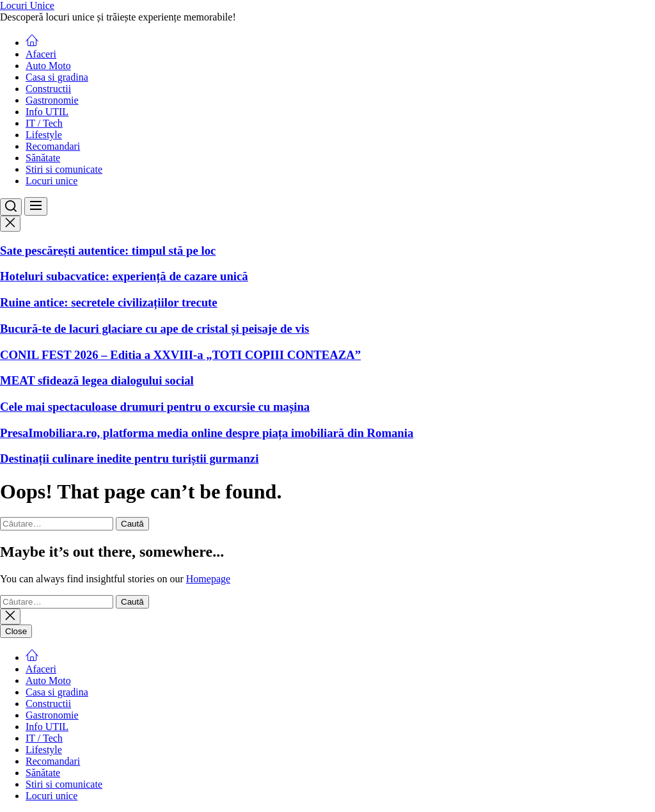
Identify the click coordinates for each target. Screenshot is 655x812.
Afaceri (41, 54)
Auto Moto (48, 66)
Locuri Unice (27, 5)
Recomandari (53, 146)
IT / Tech (44, 123)
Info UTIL (47, 112)
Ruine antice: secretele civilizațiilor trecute (109, 302)
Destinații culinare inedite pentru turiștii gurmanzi (129, 458)
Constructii (48, 89)
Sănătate (43, 158)
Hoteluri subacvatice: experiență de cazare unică (124, 276)
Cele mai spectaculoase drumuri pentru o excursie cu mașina (155, 407)
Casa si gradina (57, 77)
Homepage (208, 579)
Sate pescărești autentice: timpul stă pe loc (108, 251)
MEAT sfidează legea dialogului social (97, 380)
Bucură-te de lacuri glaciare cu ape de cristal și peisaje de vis (154, 329)
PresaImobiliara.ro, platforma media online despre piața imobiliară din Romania (207, 433)
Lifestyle (44, 135)
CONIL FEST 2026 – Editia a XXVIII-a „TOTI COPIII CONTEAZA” (180, 355)
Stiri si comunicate (64, 169)
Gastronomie (52, 100)
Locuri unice (51, 181)
